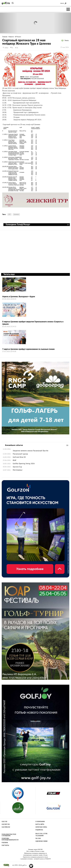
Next (62, 23)
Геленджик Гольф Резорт (68, 225)
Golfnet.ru (6, 824)
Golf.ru (5, 822)
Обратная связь (41, 827)
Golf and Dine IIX (19, 457)
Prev (9, 23)
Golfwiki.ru (6, 827)
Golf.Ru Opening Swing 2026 (24, 464)
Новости (11, 37)
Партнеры (5, 845)
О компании (40, 822)
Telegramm (40, 836)
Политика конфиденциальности (9, 839)
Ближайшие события (66, 445)
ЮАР (15, 461)
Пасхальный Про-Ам (41, 451)
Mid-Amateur (18, 470)
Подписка (39, 830)
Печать (67, 41)
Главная (5, 37)
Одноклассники (41, 841)
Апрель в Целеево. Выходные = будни (19, 297)
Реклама (5, 843)
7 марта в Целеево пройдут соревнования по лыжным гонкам (28, 349)
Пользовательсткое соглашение (9, 835)
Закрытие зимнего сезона (23, 451)
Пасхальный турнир (20, 454)
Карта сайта (40, 824)
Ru (13, 3)
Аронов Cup (17, 467)
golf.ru (6, 865)
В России (18, 37)
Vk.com (38, 839)
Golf (6, 3)
